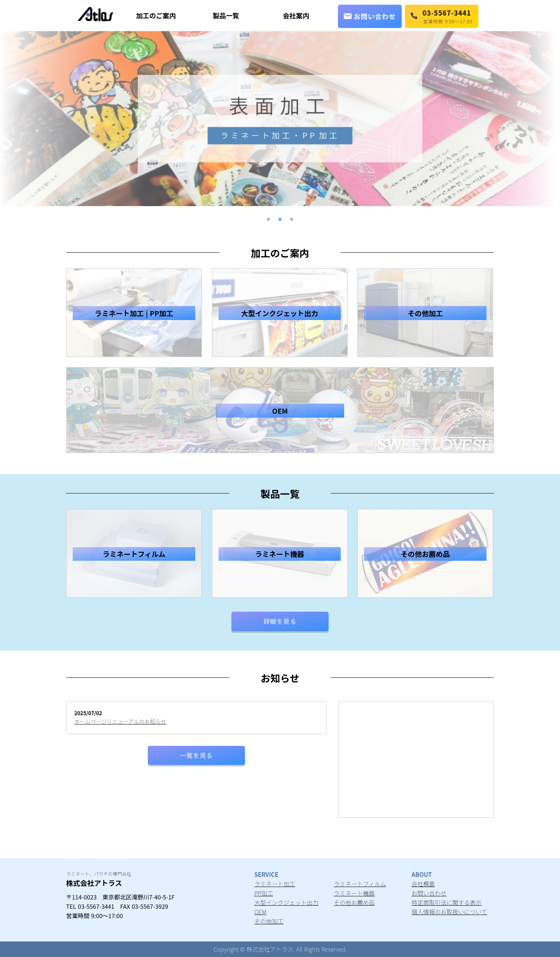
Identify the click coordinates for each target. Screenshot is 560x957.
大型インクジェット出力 (286, 902)
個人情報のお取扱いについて (449, 912)
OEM (260, 912)
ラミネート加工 (275, 884)
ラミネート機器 (354, 893)
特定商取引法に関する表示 (446, 902)
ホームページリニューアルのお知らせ (120, 721)
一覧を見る (196, 755)
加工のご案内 (156, 15)
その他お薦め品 (354, 902)
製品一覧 (226, 15)
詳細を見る (280, 621)
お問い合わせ (370, 16)
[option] (280, 119)
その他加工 (269, 921)
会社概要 (423, 884)
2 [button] (280, 220)
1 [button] (268, 220)
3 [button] (292, 220)
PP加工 (264, 893)
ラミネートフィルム (360, 884)
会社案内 (296, 15)
